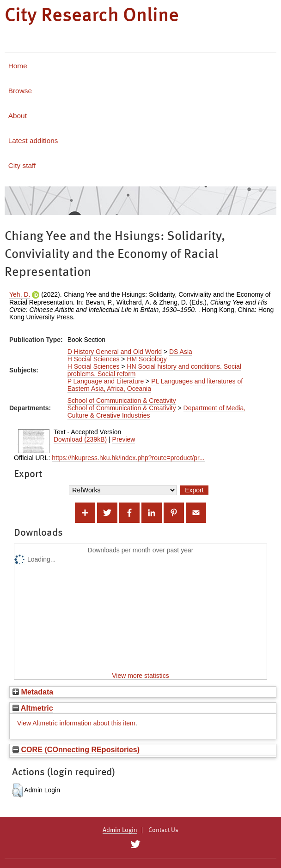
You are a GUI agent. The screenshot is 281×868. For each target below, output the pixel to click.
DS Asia (181, 352)
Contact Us (163, 830)
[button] (17, 790)
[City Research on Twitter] (135, 844)
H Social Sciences (94, 359)
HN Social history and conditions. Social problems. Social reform (154, 370)
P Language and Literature (106, 381)
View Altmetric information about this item (76, 723)
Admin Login (120, 830)
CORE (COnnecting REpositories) (76, 749)
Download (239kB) (80, 439)
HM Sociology (147, 359)
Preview (124, 439)
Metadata (33, 692)
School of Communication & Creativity (122, 401)
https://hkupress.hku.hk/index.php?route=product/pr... (128, 458)
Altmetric (33, 708)
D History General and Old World (115, 352)
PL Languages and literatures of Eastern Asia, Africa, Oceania (155, 385)
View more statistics (140, 676)
